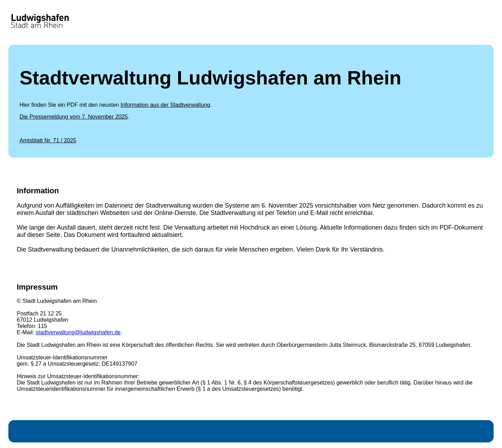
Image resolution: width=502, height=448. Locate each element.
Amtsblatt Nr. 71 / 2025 (48, 140)
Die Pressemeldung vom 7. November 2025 (74, 117)
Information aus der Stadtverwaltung (165, 105)
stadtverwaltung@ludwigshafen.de (78, 332)
